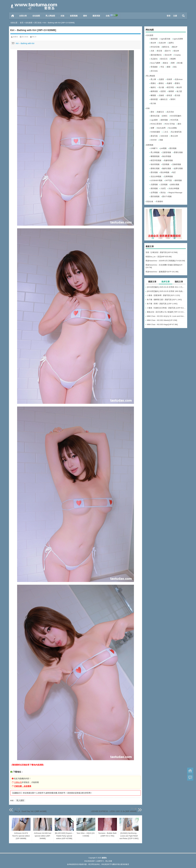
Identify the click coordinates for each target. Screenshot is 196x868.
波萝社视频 (178, 168)
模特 (85, 16)
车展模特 (159, 201)
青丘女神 (174, 136)
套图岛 (15, 37)
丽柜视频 (164, 120)
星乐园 (177, 95)
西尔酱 (180, 63)
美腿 (161, 140)
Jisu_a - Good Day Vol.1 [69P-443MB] (30, 811)
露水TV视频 (167, 196)
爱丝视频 (154, 172)
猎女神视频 (165, 172)
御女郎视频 (167, 156)
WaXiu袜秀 (161, 128)
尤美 (152, 51)
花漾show (179, 79)
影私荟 (169, 95)
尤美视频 (164, 184)
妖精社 (165, 116)
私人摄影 (20, 800)
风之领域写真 (176, 132)
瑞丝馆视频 (155, 164)
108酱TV (154, 148)
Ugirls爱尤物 (165, 39)
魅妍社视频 (167, 168)
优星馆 (163, 91)
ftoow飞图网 (155, 63)
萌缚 (173, 63)
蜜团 (169, 67)
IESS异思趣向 (176, 116)
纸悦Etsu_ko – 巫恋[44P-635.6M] (159, 257)
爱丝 (152, 112)
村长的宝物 (155, 47)
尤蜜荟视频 (167, 152)
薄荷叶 (173, 99)
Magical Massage (175, 193)
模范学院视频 (156, 160)
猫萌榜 (171, 91)
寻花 (162, 67)
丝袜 (62, 16)
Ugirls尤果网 (178, 39)
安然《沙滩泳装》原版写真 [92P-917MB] (162, 252)
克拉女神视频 (156, 176)
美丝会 (163, 193)
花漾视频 (166, 164)
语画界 (169, 79)
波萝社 (171, 43)
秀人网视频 (155, 152)
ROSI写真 (174, 120)
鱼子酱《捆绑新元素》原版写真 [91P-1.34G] (164, 300)
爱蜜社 (177, 83)
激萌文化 (166, 47)
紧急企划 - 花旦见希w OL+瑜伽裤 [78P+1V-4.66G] (166, 312)
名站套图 (36, 16)
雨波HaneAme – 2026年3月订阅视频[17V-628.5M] (165, 261)
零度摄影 (154, 67)
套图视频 (74, 16)
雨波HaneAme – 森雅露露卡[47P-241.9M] (162, 272)
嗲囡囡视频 (155, 156)
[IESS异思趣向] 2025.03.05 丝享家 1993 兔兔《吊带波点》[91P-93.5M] (166, 291)
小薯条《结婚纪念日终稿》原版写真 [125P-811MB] (166, 308)
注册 (175, 16)
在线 (112, 16)
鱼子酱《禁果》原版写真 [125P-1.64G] (162, 304)
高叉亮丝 (170, 112)
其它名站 (38, 23)
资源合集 (150, 201)
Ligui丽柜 (154, 120)
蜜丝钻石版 (155, 116)
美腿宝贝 (160, 112)
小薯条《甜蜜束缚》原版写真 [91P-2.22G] (163, 295)
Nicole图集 (173, 128)
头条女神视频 (174, 188)
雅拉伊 (175, 47)
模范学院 (170, 87)
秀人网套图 (50, 16)
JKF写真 (168, 180)
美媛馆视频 (168, 160)
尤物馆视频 (177, 164)
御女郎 (179, 87)
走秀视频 (154, 193)
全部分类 (23, 16)
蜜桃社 (161, 83)
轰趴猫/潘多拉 (156, 55)
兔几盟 (179, 91)
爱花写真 (154, 136)
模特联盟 (154, 99)
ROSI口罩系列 (156, 124)
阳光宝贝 (164, 59)
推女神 (153, 43)
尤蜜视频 (154, 184)
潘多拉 (166, 63)
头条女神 (162, 43)
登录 (169, 16)
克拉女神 (168, 55)
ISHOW (154, 140)
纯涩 (174, 172)
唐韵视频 (154, 188)
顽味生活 (164, 99)
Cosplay (177, 55)
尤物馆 (161, 95)
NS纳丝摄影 (155, 132)
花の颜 (161, 87)
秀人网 (153, 79)
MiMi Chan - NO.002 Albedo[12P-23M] (162, 320)
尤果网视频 (168, 176)
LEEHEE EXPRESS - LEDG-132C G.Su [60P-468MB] (114, 811)
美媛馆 (169, 83)
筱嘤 (152, 128)
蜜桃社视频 (155, 168)
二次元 (166, 132)
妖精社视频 (175, 184)
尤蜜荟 (161, 79)
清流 (175, 67)
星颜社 (153, 83)
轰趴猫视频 (155, 196)
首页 (13, 16)
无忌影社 (154, 59)
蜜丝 (179, 124)
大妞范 (163, 188)
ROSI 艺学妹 (170, 124)
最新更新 (96, 16)
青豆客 (160, 51)
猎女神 (176, 51)
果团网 (173, 59)
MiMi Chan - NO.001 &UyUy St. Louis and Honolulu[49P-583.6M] (166, 316)
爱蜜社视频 (178, 152)
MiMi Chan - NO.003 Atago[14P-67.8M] (162, 324)
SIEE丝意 (164, 136)
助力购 (153, 103)
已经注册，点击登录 (23, 786)
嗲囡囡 (153, 95)
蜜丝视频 (173, 148)
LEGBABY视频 (157, 180)
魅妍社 (153, 87)
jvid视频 (163, 148)
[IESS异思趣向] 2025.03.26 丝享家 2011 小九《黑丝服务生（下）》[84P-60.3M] (166, 287)
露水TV (168, 51)
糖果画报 (154, 91)
